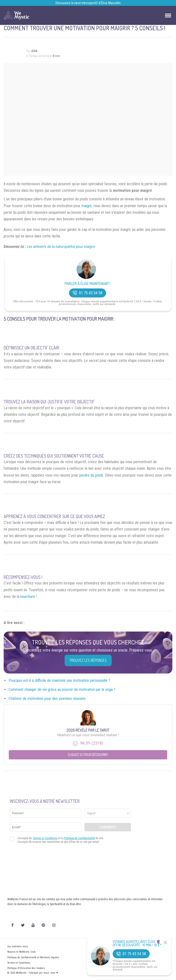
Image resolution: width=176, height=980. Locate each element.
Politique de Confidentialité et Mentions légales (33, 957)
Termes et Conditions (19, 963)
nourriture (28, 597)
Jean (34, 51)
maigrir (87, 206)
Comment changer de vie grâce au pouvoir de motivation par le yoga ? (62, 689)
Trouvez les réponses (88, 660)
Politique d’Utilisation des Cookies (26, 968)
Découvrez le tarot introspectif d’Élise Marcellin (88, 3)
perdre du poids (91, 475)
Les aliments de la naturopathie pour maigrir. (61, 247)
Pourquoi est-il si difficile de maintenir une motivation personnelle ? (59, 680)
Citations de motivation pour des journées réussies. (47, 699)
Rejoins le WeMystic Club (21, 952)
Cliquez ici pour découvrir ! (88, 755)
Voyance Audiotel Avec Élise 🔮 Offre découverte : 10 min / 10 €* (137, 943)
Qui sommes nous (18, 946)
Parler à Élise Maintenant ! (88, 284)
